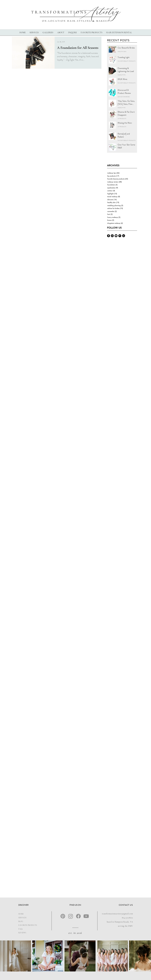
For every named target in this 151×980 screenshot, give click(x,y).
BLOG (21, 921)
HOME (21, 914)
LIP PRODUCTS (122, 119)
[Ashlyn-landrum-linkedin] (124, 236)
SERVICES (22, 918)
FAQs (20, 929)
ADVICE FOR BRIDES (124, 97)
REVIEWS (22, 933)
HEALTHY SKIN (122, 52)
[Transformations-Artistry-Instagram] (112, 236)
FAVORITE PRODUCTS (26, 925)
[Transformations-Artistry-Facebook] (109, 236)
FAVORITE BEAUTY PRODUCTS (127, 61)
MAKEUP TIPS (122, 75)
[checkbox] (6, 966)
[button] (34, 32)
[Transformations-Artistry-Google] (120, 236)
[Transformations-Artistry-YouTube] (116, 236)
